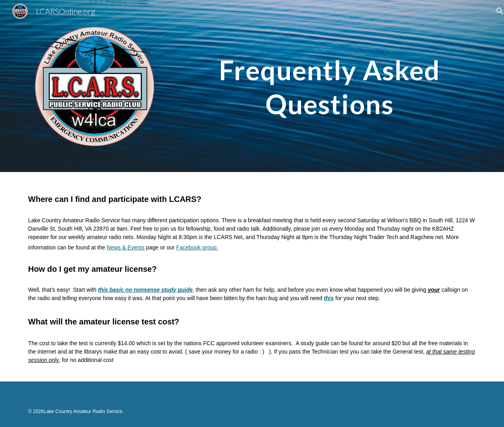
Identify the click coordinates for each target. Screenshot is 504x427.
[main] (330, 73)
